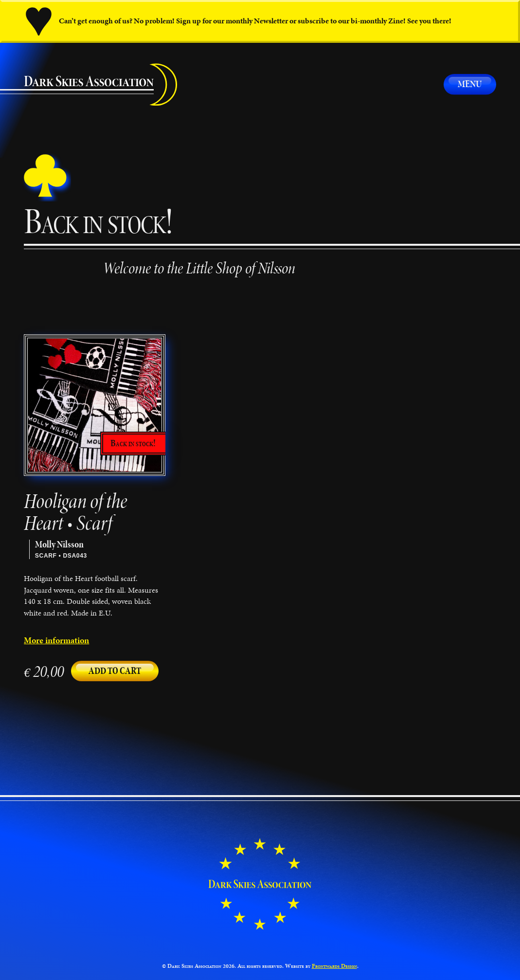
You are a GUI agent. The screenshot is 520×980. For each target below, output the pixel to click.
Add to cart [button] (115, 671)
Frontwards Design (334, 966)
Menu (470, 84)
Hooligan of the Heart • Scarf (75, 512)
